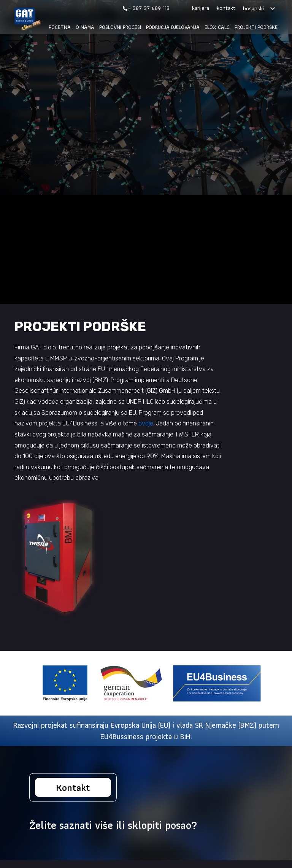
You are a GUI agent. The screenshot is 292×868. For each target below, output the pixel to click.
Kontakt (226, 8)
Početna (60, 27)
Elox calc (217, 27)
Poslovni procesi (120, 27)
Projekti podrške (256, 27)
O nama (85, 27)
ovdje (146, 423)
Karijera (201, 8)
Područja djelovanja (173, 27)
